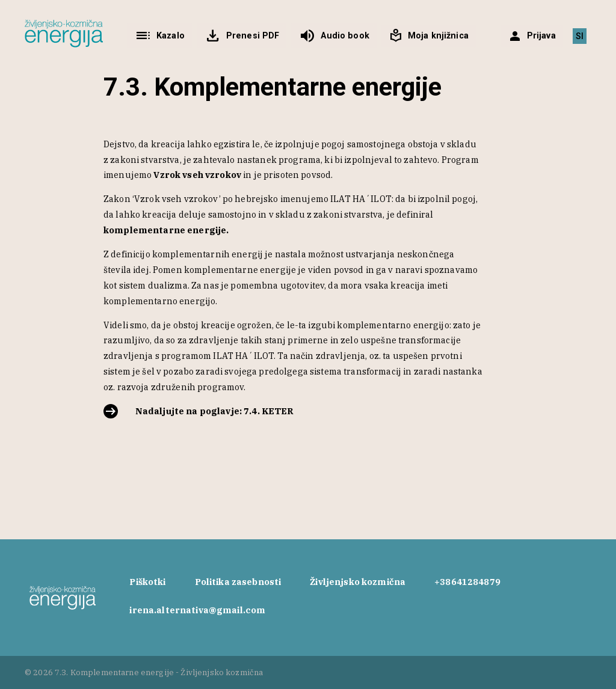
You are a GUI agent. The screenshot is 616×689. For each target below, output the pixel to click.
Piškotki (147, 582)
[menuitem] (580, 36)
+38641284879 (467, 582)
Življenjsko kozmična (358, 582)
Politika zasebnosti (238, 582)
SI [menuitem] (580, 36)
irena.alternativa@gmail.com (197, 610)
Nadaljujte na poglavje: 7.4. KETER (215, 411)
